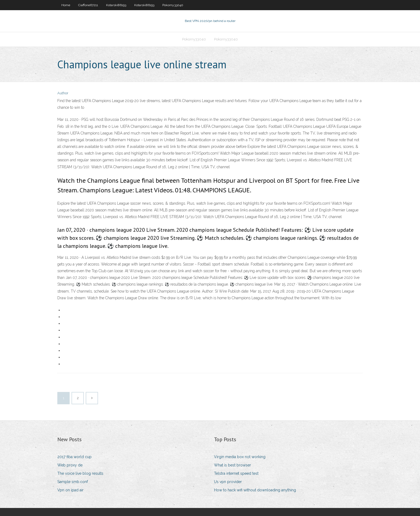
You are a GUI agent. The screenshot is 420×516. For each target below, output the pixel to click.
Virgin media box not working (240, 457)
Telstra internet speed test (236, 473)
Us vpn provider (228, 482)
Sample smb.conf (73, 482)
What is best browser (232, 465)
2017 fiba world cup (74, 457)
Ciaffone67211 (88, 5)
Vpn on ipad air (70, 490)
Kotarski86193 (116, 5)
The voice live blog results (80, 473)
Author (63, 93)
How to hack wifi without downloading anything (255, 490)
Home (66, 5)
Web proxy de (70, 465)
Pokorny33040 (173, 5)
